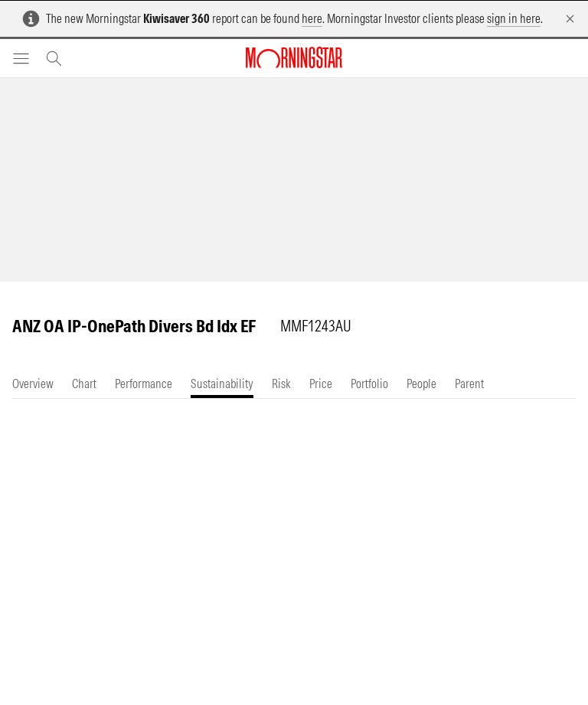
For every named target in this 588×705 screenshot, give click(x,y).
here (312, 18)
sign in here (514, 18)
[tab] (33, 384)
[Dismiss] (570, 19)
